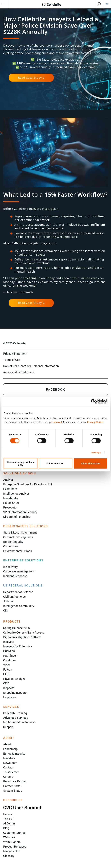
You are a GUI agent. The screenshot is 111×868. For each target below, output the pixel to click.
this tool (57, 422)
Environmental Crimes (18, 551)
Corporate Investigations (19, 571)
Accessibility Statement (19, 372)
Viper (7, 665)
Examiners (10, 489)
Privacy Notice (95, 422)
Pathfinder (10, 656)
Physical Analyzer (15, 679)
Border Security (13, 542)
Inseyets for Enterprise (18, 646)
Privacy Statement (15, 353)
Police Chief (11, 503)
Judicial (8, 601)
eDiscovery (10, 567)
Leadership (10, 749)
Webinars (9, 837)
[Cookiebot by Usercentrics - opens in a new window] (93, 401)
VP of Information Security (20, 512)
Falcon (8, 669)
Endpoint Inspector (15, 693)
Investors (9, 758)
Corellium (9, 660)
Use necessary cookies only (21, 463)
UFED (7, 674)
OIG (6, 610)
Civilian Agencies (14, 597)
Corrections (11, 546)
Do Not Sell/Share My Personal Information (31, 366)
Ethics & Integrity (14, 753)
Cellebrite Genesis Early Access (24, 632)
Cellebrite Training (15, 713)
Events (8, 814)
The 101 (8, 819)
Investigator (11, 498)
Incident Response (15, 576)
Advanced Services (16, 718)
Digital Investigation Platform (22, 637)
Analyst (8, 480)
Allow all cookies (90, 463)
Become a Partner (15, 781)
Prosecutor (10, 507)
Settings (96, 452)
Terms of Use (12, 360)
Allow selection (55, 463)
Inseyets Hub (12, 851)
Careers (8, 777)
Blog (6, 828)
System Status (13, 790)
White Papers (12, 842)
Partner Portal (12, 786)
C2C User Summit (22, 807)
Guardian (9, 651)
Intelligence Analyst (16, 493)
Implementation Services (19, 722)
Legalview (10, 697)
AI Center (9, 823)
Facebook (55, 389)
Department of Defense (18, 592)
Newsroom (10, 763)
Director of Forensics (17, 517)
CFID (6, 683)
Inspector (9, 688)
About (7, 744)
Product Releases (15, 846)
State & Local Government (20, 532)
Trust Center (11, 772)
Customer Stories (14, 833)
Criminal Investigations (18, 537)
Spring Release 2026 (16, 628)
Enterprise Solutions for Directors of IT (28, 484)
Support (8, 727)
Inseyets (9, 642)
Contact (8, 767)
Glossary (9, 856)
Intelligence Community (19, 606)
